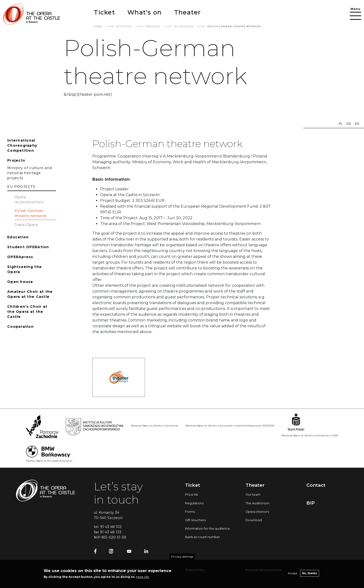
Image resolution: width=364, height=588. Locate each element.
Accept (293, 575)
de (349, 124)
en (357, 124)
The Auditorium (258, 503)
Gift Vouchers (195, 520)
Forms (190, 512)
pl (341, 124)
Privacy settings (182, 558)
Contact (316, 485)
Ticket (104, 12)
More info (143, 579)
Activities (124, 26)
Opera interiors (257, 512)
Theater (188, 12)
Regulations (194, 503)
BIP (311, 503)
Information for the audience (207, 529)
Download (254, 520)
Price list (192, 495)
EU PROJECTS (184, 26)
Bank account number (203, 537)
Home (98, 26)
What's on (144, 12)
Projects (153, 26)
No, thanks (310, 575)
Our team (253, 495)
